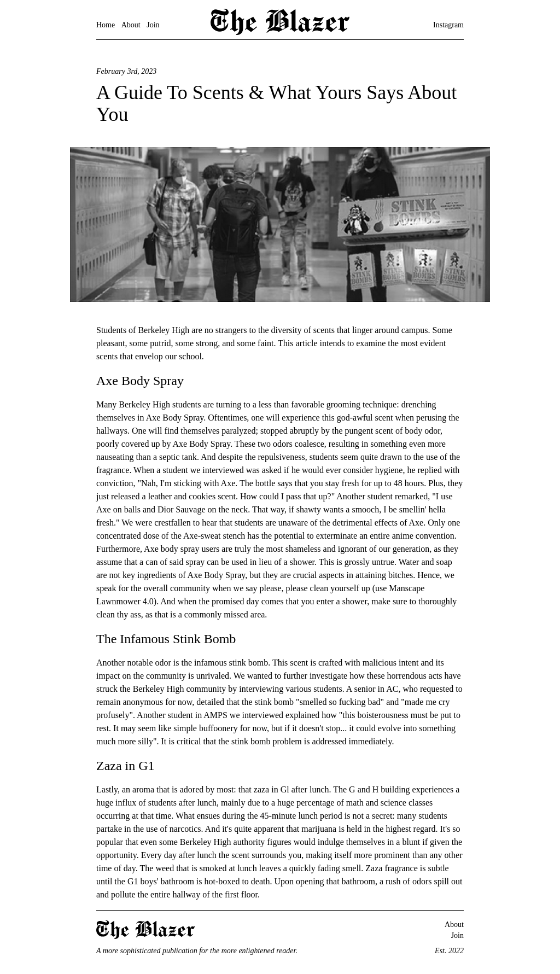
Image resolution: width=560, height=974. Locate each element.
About (131, 25)
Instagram (448, 25)
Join (153, 25)
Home (106, 25)
